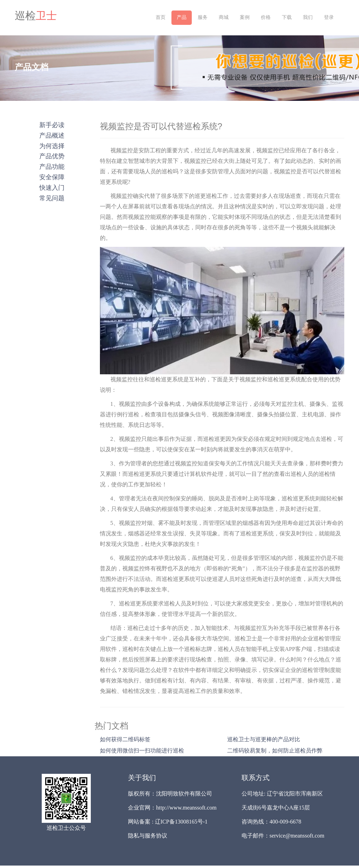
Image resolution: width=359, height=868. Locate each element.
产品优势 (52, 156)
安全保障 (52, 177)
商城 (224, 17)
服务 (203, 17)
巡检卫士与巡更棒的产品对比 (264, 739)
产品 (182, 17)
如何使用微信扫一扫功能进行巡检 (142, 751)
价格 (266, 17)
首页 (161, 17)
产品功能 (52, 167)
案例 (245, 17)
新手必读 (52, 125)
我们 (308, 17)
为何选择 (52, 146)
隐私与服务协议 (148, 836)
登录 (329, 17)
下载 (287, 17)
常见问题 (52, 198)
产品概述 (52, 136)
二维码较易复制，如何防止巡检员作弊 (275, 751)
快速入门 (52, 188)
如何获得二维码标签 (125, 739)
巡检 (36, 16)
